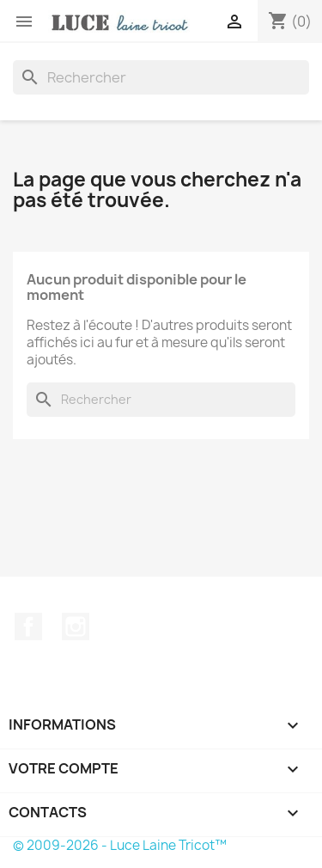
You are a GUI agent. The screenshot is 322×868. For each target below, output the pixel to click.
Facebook (28, 627)
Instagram (76, 627)
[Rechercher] (161, 77)
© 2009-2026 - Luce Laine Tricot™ (120, 845)
